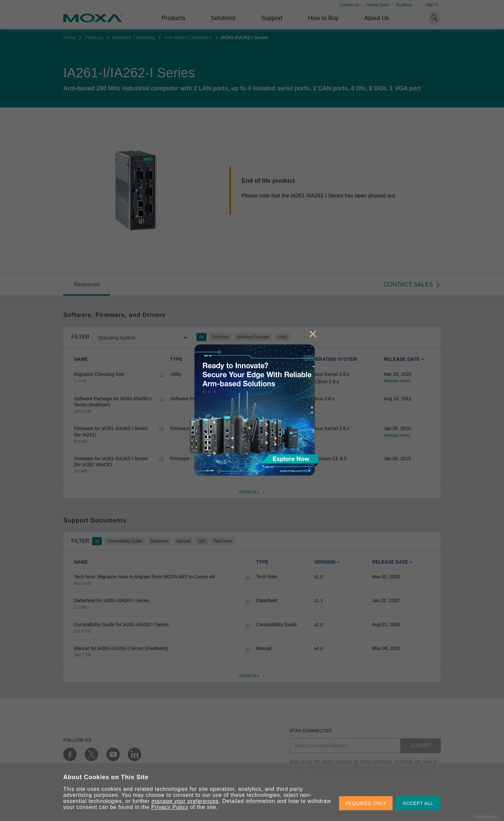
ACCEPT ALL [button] (418, 803)
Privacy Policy (170, 807)
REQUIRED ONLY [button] (366, 803)
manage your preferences (185, 801)
